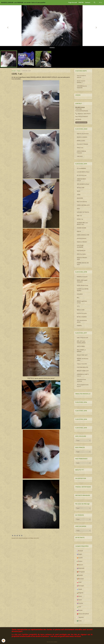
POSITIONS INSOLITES (82, 367)
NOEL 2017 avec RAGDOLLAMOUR (81, 342)
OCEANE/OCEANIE (81, 228)
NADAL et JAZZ (81, 141)
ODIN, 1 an (79, 216)
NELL (78, 298)
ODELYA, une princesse (83, 134)
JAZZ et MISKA (81, 346)
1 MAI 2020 (80, 156)
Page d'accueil (73, 3)
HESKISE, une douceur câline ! (83, 359)
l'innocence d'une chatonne (81, 380)
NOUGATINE (80, 198)
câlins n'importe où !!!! (82, 338)
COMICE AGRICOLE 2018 (83, 235)
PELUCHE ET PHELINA (82, 144)
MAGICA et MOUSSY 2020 (82, 259)
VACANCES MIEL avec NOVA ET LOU (82, 224)
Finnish (79, 589)
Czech (79, 600)
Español (80, 558)
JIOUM (78, 191)
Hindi (79, 607)
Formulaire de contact (81, 122)
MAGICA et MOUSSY (82, 242)
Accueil (14, 71)
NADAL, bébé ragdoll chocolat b (82, 281)
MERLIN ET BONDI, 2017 (83, 371)
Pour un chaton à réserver (81, 76)
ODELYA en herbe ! (81, 254)
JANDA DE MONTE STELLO (81, 180)
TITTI (78, 306)
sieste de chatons (82, 238)
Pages (19, 71)
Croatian (80, 603)
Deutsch (80, 565)
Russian (80, 610)
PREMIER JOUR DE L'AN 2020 (83, 264)
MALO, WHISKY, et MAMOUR (81, 351)
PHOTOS (81, 3)
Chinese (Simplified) (83, 614)
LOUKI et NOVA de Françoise (81, 152)
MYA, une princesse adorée (82, 321)
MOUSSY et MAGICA (82, 137)
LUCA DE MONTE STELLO (83, 172)
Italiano (80, 561)
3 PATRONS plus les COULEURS (82, 87)
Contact (88, 3)
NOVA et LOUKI (81, 310)
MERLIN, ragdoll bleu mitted (82, 302)
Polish (79, 582)
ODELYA (79, 231)
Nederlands (81, 568)
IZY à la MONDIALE (81, 168)
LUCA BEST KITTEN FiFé (83, 212)
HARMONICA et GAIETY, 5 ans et (83, 375)
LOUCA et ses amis (82, 313)
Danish (79, 596)
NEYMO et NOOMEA (82, 317)
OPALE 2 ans (80, 148)
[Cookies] (3, 641)
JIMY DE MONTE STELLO (83, 184)
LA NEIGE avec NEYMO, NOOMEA (83, 290)
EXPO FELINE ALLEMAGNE (80, 246)
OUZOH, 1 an (80, 219)
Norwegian (80, 586)
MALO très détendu (82, 202)
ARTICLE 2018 (81, 188)
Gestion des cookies (52, 642)
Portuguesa (81, 572)
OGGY (78, 209)
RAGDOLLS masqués (82, 277)
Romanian (80, 579)
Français (80, 551)
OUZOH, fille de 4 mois (82, 285)
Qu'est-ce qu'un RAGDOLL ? (81, 82)
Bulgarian (80, 593)
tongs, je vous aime (82, 364)
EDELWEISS (80, 294)
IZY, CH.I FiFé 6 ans (82, 175)
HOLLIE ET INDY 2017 (82, 355)
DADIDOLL (79, 326)
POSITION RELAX (81, 251)
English (79, 554)
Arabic (79, 621)
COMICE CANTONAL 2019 (83, 205)
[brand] (23, 3)
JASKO (79, 195)
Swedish (80, 575)
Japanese (80, 617)
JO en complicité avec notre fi (83, 386)
